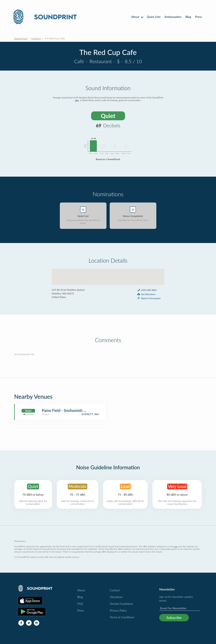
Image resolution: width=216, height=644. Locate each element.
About (137, 17)
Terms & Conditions (122, 617)
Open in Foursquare (149, 298)
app (77, 100)
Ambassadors (173, 17)
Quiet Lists (154, 17)
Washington (21, 38)
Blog (188, 17)
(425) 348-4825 (147, 290)
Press (198, 17)
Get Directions (146, 294)
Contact (115, 590)
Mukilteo (36, 38)
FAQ (80, 604)
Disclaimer (116, 597)
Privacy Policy (118, 610)
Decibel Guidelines (122, 604)
